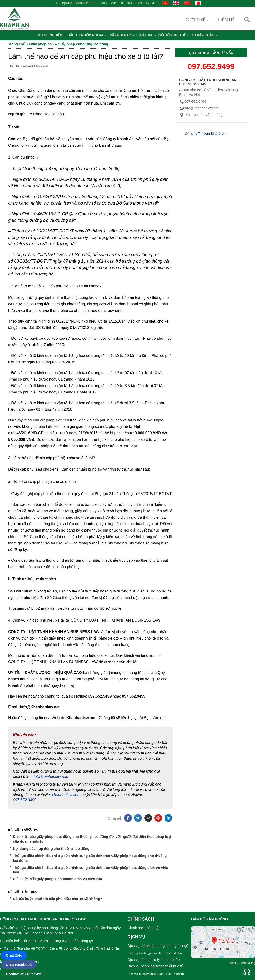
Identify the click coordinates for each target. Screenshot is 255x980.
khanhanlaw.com (66, 795)
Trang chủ (17, 44)
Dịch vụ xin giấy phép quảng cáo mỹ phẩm (156, 974)
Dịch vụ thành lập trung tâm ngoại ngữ (158, 945)
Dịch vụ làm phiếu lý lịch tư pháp (154, 960)
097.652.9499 (148, 3)
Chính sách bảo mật (143, 928)
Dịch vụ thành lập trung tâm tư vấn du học (155, 953)
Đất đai (149, 35)
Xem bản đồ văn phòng (201, 115)
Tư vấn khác (205, 35)
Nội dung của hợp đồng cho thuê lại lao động (51, 848)
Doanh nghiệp (51, 35)
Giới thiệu (197, 20)
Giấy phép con (124, 35)
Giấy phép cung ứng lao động (83, 44)
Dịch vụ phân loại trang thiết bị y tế (155, 966)
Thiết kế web (238, 963)
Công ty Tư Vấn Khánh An (206, 133)
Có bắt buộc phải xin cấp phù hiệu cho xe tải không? (58, 899)
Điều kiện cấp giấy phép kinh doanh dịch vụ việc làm (57, 879)
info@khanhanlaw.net (74, 3)
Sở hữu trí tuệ (175, 35)
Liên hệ (226, 20)
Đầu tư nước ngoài (88, 35)
